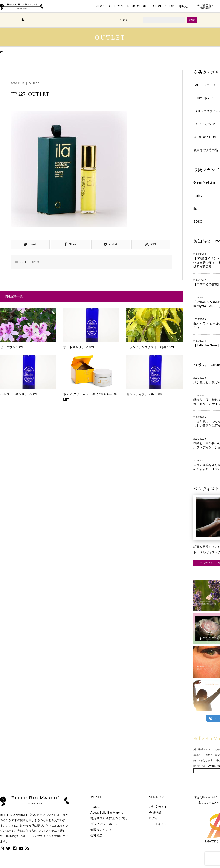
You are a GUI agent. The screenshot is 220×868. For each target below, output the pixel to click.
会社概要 (97, 835)
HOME (95, 807)
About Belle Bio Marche (107, 813)
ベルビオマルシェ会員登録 (206, 6)
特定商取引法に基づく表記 (109, 818)
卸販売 (183, 6)
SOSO (124, 20)
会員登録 (155, 813)
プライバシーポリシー (106, 824)
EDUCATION (137, 6)
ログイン (155, 818)
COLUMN (116, 6)
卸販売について (101, 830)
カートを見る (158, 824)
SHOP (170, 6)
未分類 (35, 262)
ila (23, 20)
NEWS (100, 6)
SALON (156, 6)
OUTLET (34, 83)
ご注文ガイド (158, 807)
